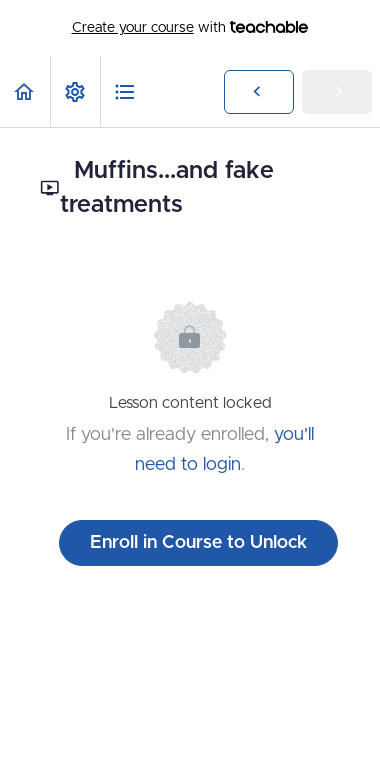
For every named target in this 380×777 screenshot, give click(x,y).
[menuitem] (75, 91)
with (190, 28)
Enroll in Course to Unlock (198, 543)
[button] (25, 91)
